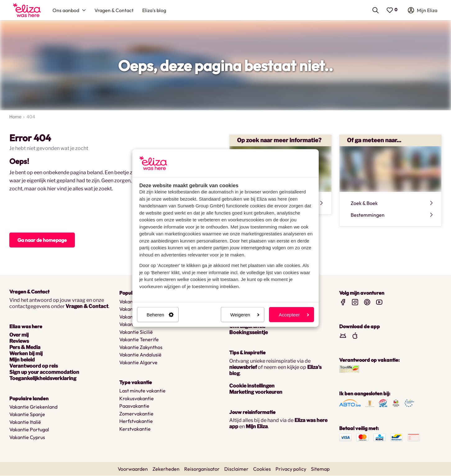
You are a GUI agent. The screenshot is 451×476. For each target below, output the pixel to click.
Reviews (19, 341)
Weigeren (245, 315)
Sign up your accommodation (44, 372)
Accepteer (294, 315)
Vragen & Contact (87, 307)
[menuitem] (27, 10)
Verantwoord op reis (34, 366)
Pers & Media (25, 348)
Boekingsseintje (248, 333)
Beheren (160, 315)
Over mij (19, 335)
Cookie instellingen (252, 386)
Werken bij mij (26, 354)
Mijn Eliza (257, 427)
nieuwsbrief (243, 367)
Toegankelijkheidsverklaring (43, 379)
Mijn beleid (22, 360)
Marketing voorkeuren (256, 392)
